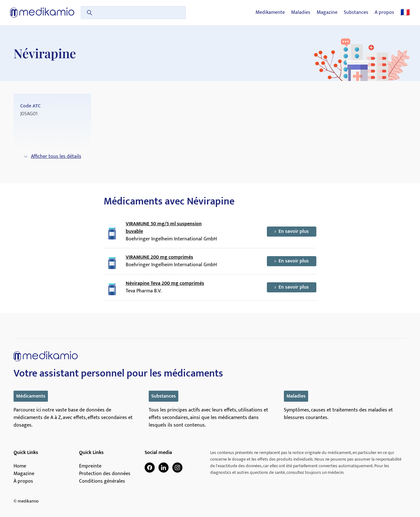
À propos (23, 481)
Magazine (327, 13)
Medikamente (270, 13)
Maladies (301, 13)
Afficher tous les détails (52, 156)
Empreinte (90, 466)
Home (20, 466)
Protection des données (105, 474)
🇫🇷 (405, 13)
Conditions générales (102, 481)
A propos (384, 13)
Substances (356, 13)
